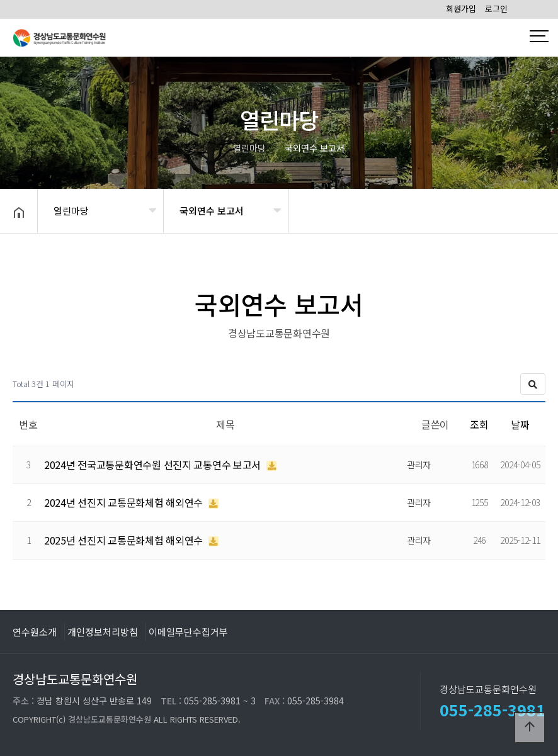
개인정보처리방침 (103, 631)
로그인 (496, 8)
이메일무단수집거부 (188, 631)
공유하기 (529, 210)
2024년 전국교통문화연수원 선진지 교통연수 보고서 (154, 465)
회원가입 (461, 8)
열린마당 (71, 211)
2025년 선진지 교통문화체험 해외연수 (125, 540)
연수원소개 (35, 631)
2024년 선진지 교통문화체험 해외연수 (125, 502)
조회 (479, 424)
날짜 (520, 424)
